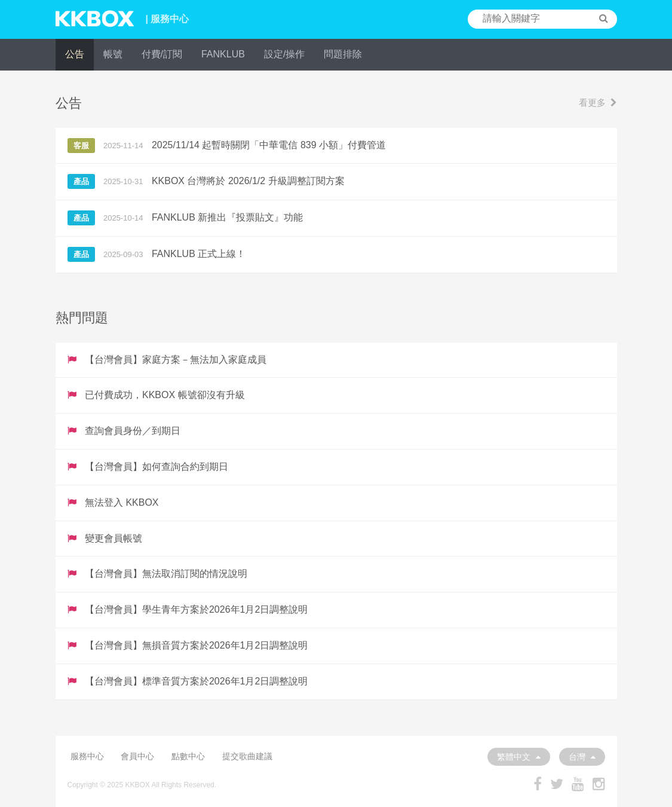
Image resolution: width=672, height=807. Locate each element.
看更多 (598, 103)
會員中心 (137, 756)
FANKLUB (223, 54)
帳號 (113, 54)
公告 (75, 54)
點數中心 (188, 756)
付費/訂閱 (162, 54)
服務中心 (87, 756)
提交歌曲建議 (247, 756)
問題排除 (343, 54)
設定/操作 (284, 54)
